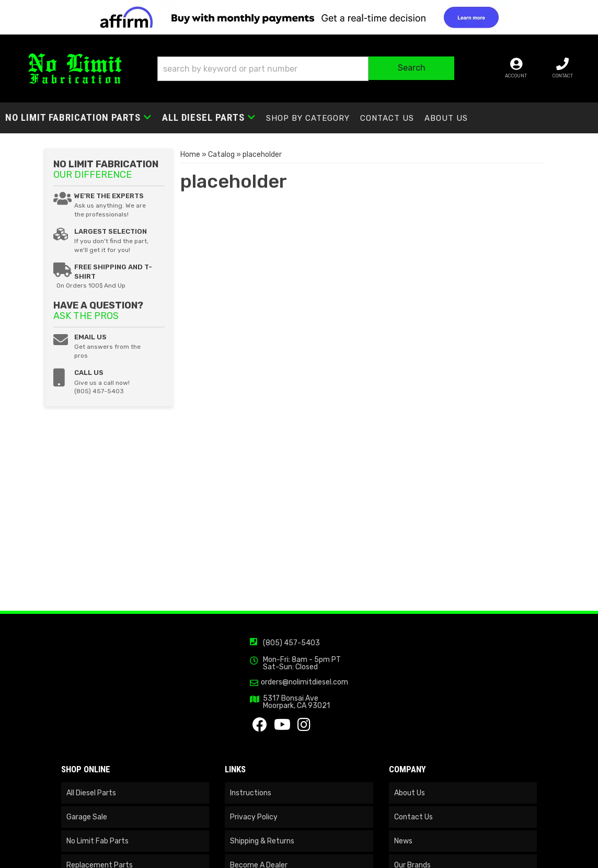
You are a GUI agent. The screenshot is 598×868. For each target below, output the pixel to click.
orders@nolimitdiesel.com (304, 682)
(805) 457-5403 (291, 643)
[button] (306, 69)
